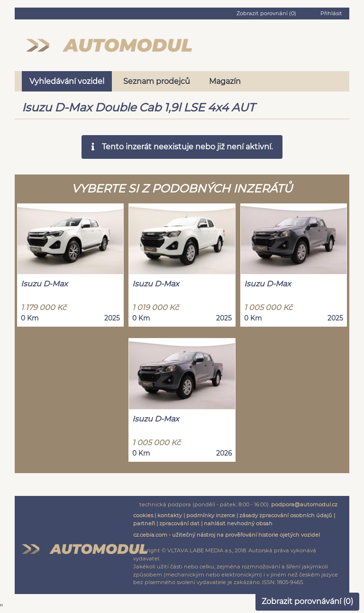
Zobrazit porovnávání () (307, 601)
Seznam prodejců (157, 81)
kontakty (170, 515)
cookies (143, 515)
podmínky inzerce (211, 515)
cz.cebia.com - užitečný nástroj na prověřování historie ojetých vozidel (227, 535)
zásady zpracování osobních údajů (286, 515)
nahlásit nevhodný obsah (238, 523)
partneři (144, 523)
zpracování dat (179, 523)
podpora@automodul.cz (304, 504)
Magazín (225, 81)
